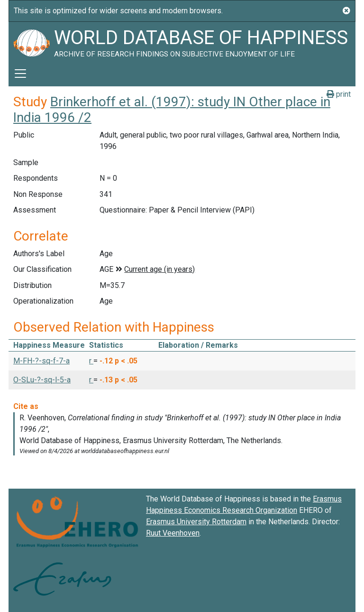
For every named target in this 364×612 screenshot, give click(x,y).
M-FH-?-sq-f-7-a (41, 361)
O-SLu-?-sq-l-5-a (42, 380)
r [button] (91, 361)
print (339, 94)
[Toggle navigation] (20, 74)
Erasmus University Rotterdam (196, 522)
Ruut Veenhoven (173, 533)
